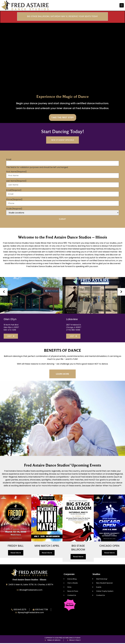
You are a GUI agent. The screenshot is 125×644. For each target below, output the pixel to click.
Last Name (16, 182)
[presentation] (4, 293)
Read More (16, 554)
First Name (16, 172)
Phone (14, 200)
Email (9, 160)
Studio (14, 210)
